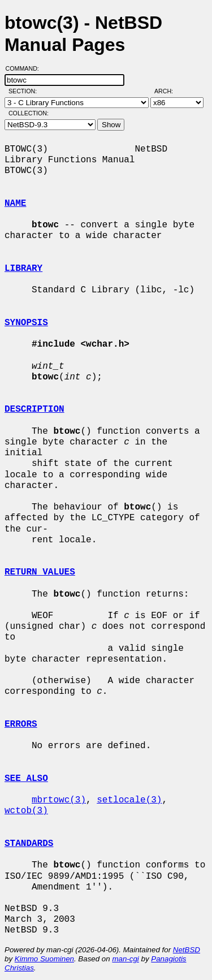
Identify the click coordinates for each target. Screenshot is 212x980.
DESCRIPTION (34, 409)
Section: (25, 91)
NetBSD (187, 950)
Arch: (169, 91)
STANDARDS (29, 844)
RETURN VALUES (40, 572)
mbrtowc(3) (59, 800)
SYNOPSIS (26, 323)
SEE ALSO (26, 779)
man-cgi (125, 959)
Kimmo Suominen (44, 959)
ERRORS (21, 724)
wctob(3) (26, 811)
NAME (15, 204)
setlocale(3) (129, 800)
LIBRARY (23, 269)
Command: (26, 68)
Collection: (29, 113)
